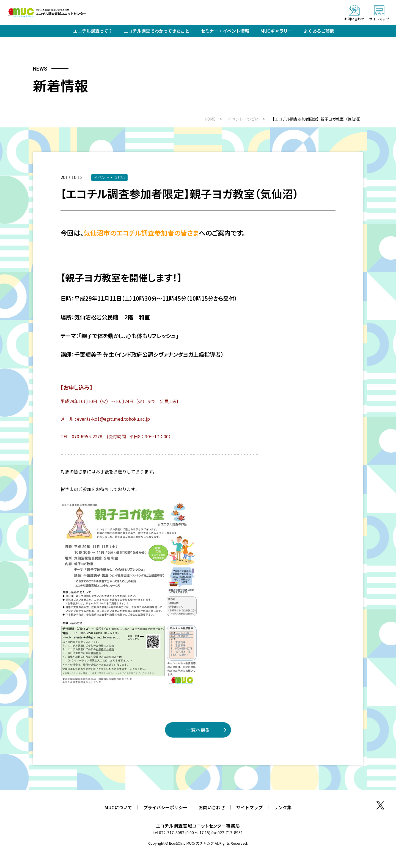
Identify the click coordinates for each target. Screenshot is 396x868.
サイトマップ (249, 807)
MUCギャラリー (276, 31)
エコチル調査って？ (93, 31)
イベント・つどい (109, 177)
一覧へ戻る (198, 730)
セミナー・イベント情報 (225, 31)
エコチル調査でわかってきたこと (157, 31)
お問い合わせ (212, 807)
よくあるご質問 (319, 31)
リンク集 (283, 807)
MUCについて (118, 807)
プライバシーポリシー (165, 807)
